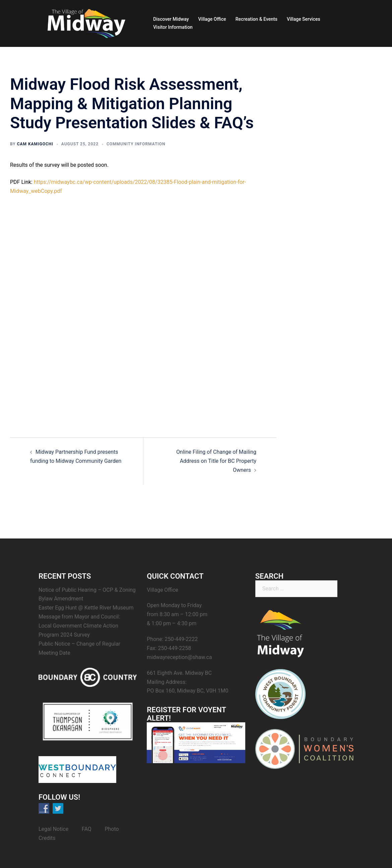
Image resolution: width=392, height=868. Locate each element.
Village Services (304, 19)
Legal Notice (53, 829)
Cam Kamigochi (35, 144)
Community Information (136, 144)
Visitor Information (173, 27)
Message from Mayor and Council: (79, 617)
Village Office (212, 19)
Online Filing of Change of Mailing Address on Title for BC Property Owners (216, 461)
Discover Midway (171, 19)
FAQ (87, 829)
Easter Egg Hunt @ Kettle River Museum (86, 608)
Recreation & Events (256, 19)
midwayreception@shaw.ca (179, 657)
